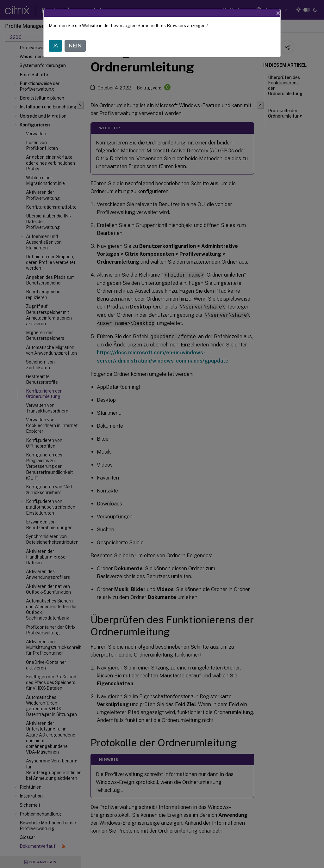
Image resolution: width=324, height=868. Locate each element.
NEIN (75, 46)
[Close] (278, 13)
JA (55, 46)
